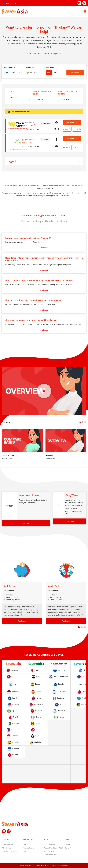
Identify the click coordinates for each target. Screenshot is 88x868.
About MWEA (49, 851)
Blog (25, 851)
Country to (29, 68)
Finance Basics (29, 848)
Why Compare (7, 848)
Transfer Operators (9, 851)
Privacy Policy (26, 865)
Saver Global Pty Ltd (60, 865)
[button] (79, 627)
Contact (68, 848)
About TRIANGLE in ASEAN (54, 848)
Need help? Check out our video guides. (44, 54)
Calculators (27, 844)
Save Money (28, 839)
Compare (75, 72)
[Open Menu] (85, 11)
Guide (67, 844)
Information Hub (50, 855)
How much (50, 68)
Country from (10, 68)
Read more (44, 248)
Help (67, 839)
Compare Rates (8, 844)
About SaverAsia (50, 844)
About (47, 839)
